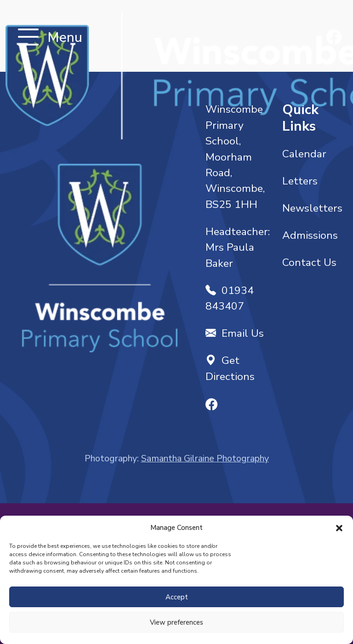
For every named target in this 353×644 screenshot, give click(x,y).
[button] (339, 528)
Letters (300, 181)
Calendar (304, 154)
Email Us (235, 333)
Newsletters (312, 208)
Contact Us (309, 262)
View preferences (176, 622)
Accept (177, 597)
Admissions (310, 235)
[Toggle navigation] (28, 38)
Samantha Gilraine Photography (205, 458)
